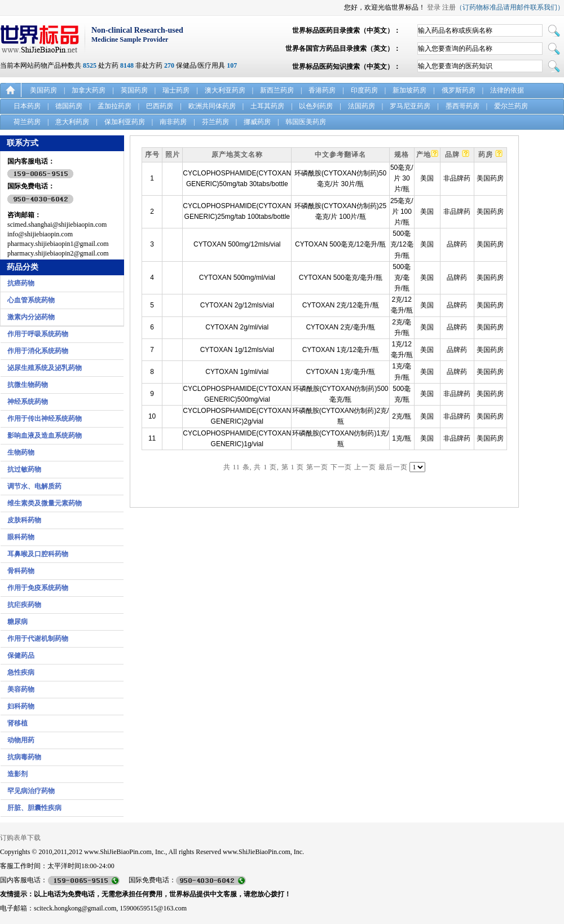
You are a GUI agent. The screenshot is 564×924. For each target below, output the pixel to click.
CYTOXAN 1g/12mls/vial (237, 350)
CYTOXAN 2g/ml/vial (237, 327)
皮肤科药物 (24, 520)
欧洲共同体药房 (212, 106)
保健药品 (21, 655)
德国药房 (69, 106)
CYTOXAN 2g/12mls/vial (237, 305)
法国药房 (362, 106)
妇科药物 (21, 706)
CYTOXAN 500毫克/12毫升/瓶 (340, 244)
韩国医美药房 (306, 122)
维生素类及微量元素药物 (45, 503)
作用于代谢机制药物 (38, 639)
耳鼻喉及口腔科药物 (38, 554)
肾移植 (17, 723)
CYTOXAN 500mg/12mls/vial (237, 244)
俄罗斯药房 (459, 90)
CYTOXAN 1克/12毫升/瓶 (341, 350)
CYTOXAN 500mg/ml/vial (237, 278)
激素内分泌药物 (31, 317)
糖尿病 (17, 622)
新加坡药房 (409, 90)
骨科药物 (21, 571)
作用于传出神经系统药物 (45, 419)
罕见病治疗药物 (31, 791)
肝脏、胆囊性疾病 (34, 808)
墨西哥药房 (462, 106)
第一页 (317, 467)
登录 (434, 7)
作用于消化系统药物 (38, 351)
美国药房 (43, 90)
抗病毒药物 (24, 757)
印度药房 (364, 90)
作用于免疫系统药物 (38, 588)
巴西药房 (160, 106)
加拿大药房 (89, 90)
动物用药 (21, 740)
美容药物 (21, 689)
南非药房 (173, 122)
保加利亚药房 (125, 122)
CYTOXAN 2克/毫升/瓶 (340, 327)
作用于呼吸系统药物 (38, 334)
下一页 (342, 467)
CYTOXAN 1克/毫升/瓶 (340, 372)
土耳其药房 (267, 106)
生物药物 (21, 452)
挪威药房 (257, 122)
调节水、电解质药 (34, 486)
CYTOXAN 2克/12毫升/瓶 (341, 305)
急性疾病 (21, 672)
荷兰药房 (27, 122)
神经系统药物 (28, 402)
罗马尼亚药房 (410, 106)
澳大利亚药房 (225, 90)
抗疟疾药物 (24, 605)
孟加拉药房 (114, 106)
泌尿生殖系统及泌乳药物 (45, 368)
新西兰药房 (277, 90)
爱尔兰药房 (511, 106)
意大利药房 (72, 122)
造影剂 (17, 774)
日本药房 (27, 106)
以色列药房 (316, 106)
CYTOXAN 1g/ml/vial (237, 372)
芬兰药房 (215, 122)
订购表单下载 (20, 838)
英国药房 (134, 90)
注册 (449, 7)
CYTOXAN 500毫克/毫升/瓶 (341, 278)
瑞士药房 (176, 90)
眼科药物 (21, 537)
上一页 (365, 467)
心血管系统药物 (31, 300)
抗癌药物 (21, 283)
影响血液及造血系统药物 (45, 435)
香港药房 (322, 90)
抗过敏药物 (24, 469)
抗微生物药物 (28, 385)
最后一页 (393, 467)
